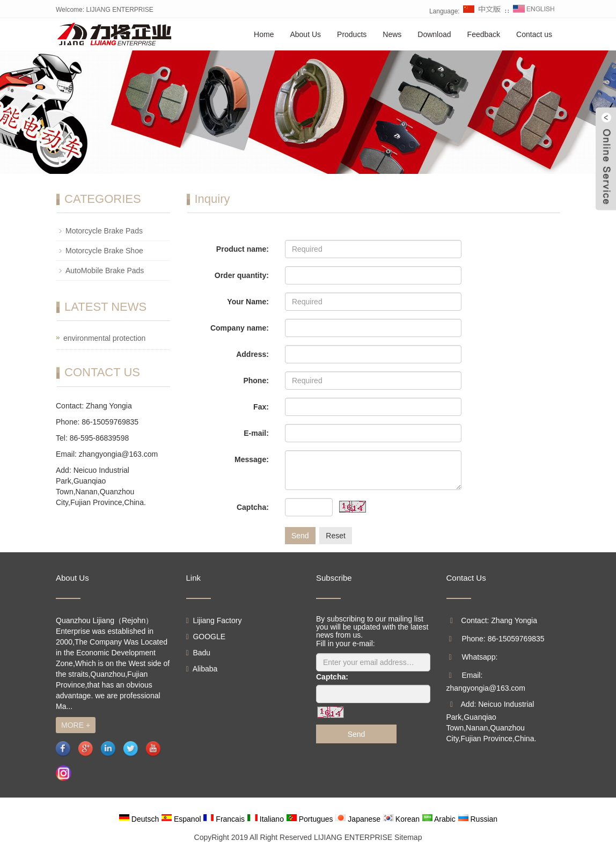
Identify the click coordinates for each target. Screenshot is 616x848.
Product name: (243, 249)
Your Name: (248, 302)
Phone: (256, 381)
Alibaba (202, 669)
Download (434, 34)
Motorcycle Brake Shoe (104, 251)
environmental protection (104, 338)
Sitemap (408, 837)
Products (352, 34)
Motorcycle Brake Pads (104, 231)
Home (264, 34)
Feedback (484, 34)
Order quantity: (242, 275)
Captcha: (253, 507)
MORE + (76, 725)
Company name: (240, 328)
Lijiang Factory (214, 620)
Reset (336, 536)
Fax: (261, 407)
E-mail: (256, 433)
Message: (252, 459)
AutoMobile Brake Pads (105, 271)
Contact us (534, 34)
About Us (305, 34)
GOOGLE (206, 637)
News (392, 34)
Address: (252, 354)
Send (300, 536)
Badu (199, 653)
